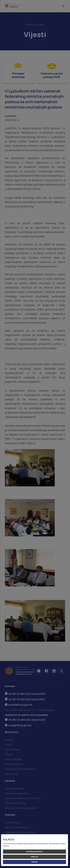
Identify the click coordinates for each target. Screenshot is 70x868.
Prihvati (35, 862)
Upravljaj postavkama (35, 852)
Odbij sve (35, 857)
